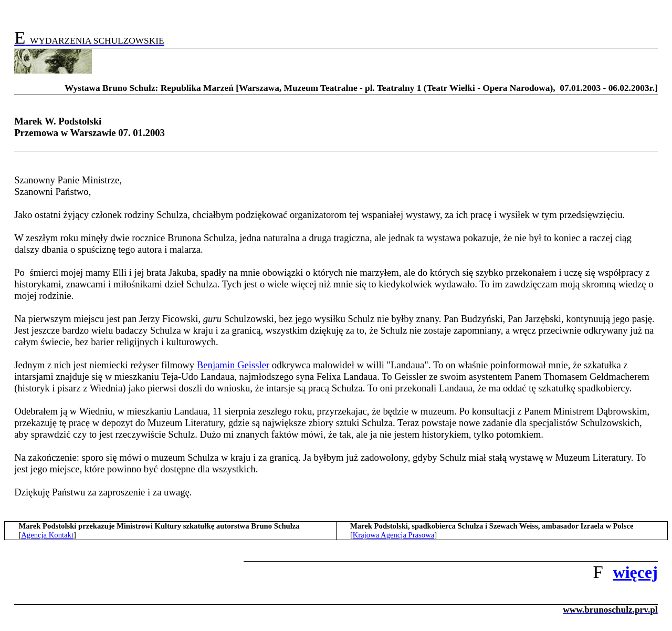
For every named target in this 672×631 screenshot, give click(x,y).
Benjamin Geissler (233, 365)
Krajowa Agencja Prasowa (393, 535)
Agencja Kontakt (47, 535)
